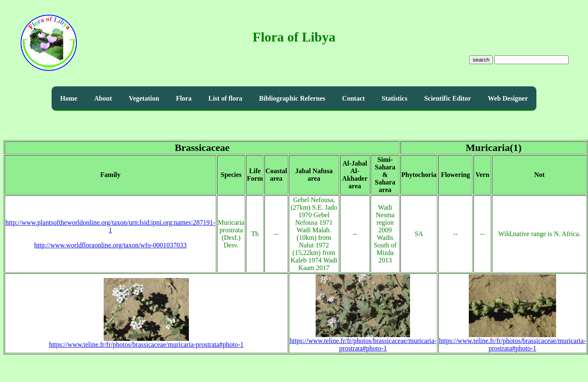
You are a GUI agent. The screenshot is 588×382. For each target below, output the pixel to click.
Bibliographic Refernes (292, 98)
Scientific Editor (448, 98)
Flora (184, 98)
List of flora (225, 98)
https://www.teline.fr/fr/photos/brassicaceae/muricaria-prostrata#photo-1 (146, 342)
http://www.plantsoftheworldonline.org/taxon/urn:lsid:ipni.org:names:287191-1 (110, 226)
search (481, 60)
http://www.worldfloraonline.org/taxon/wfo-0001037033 (111, 245)
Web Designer (508, 98)
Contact (353, 98)
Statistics (394, 98)
